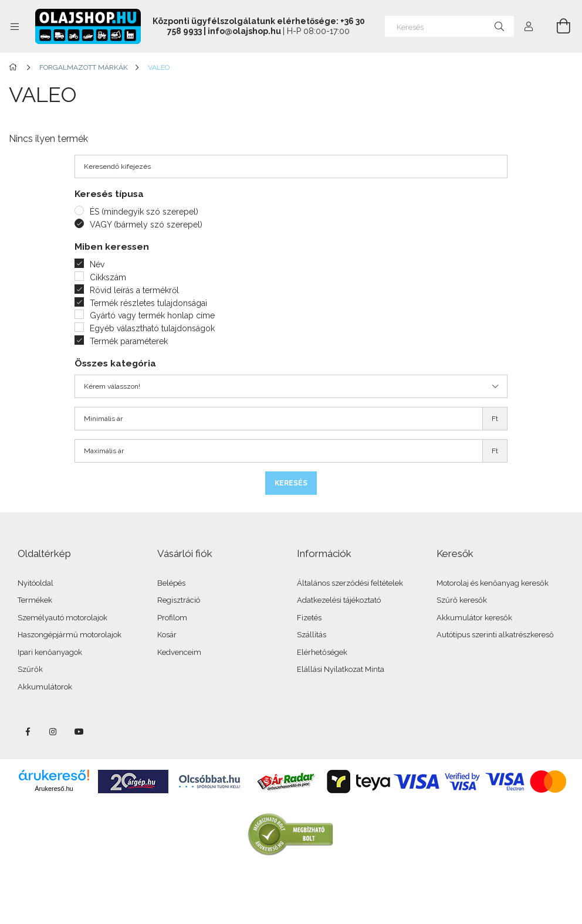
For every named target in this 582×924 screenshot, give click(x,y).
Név (97, 264)
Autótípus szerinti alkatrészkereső (495, 635)
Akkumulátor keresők (474, 618)
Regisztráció (179, 600)
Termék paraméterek (129, 341)
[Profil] (529, 26)
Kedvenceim (179, 652)
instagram (53, 732)
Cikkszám (108, 277)
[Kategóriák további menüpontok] (15, 26)
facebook (28, 732)
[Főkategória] (15, 67)
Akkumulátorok (45, 687)
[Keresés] (449, 26)
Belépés (171, 583)
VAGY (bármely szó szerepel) (146, 225)
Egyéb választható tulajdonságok (152, 328)
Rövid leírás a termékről (134, 290)
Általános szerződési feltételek (350, 583)
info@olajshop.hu (244, 31)
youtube (79, 732)
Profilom (172, 618)
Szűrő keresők (462, 600)
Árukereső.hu (54, 789)
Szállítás (312, 635)
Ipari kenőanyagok (50, 652)
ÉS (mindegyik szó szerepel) (144, 212)
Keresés (291, 483)
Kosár (167, 635)
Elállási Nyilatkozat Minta (341, 669)
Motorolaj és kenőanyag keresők (493, 583)
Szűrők (30, 669)
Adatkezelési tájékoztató (339, 600)
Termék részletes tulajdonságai (148, 303)
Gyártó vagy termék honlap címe (152, 315)
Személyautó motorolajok (62, 618)
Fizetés (309, 618)
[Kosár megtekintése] (557, 26)
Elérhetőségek (322, 652)
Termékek (35, 600)
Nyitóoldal (35, 583)
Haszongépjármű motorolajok (70, 635)
